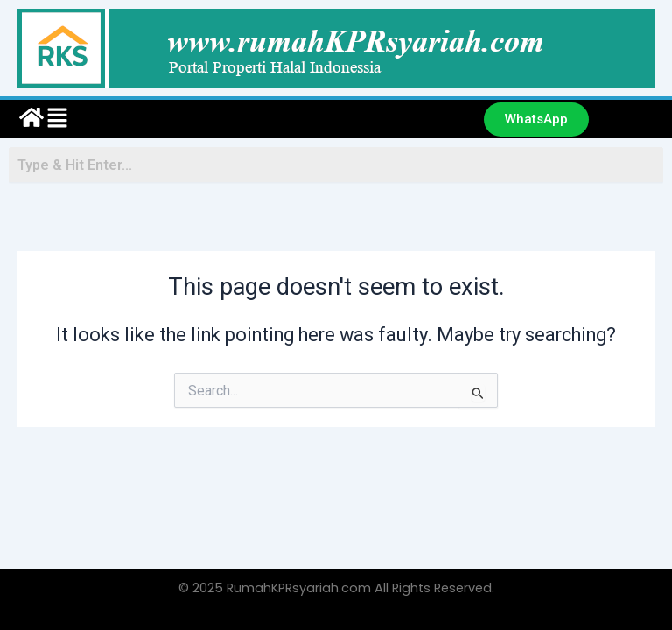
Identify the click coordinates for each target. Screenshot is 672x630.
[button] (255, 119)
